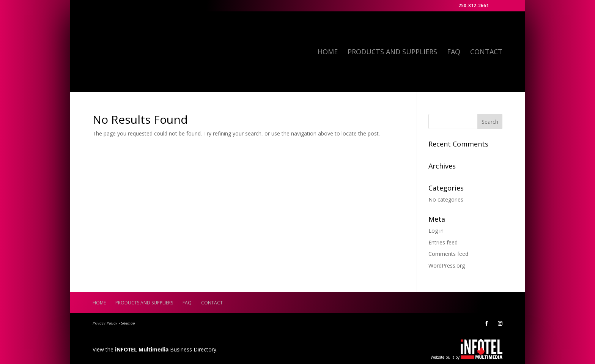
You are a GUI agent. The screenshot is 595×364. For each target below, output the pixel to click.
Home (328, 53)
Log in (436, 231)
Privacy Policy (105, 323)
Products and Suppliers (392, 53)
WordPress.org (447, 266)
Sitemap (128, 323)
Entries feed (443, 242)
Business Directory (166, 349)
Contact (486, 53)
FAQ (454, 53)
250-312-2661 (474, 6)
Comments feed (448, 254)
